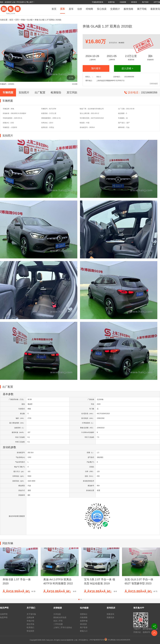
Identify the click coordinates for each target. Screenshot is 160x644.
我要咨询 (110, 614)
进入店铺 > (127, 68)
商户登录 (145, 2)
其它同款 (72, 92)
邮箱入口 (84, 631)
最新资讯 (155, 9)
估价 (80, 9)
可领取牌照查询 (97, 2)
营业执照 (30, 631)
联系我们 (30, 627)
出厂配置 (40, 92)
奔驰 (23, 20)
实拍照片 (24, 92)
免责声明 (4, 617)
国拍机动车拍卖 (60, 617)
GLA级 (30, 20)
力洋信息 (57, 614)
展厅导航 (142, 9)
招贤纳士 (84, 614)
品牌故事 (30, 617)
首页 (54, 9)
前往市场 (30, 624)
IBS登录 (134, 2)
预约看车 (96, 68)
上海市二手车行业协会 (63, 627)
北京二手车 (58, 621)
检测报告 (56, 92)
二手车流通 (58, 624)
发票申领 (111, 2)
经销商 (89, 9)
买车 (63, 9)
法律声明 (4, 614)
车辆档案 (8, 92)
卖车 (71, 9)
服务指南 (128, 9)
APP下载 (157, 2)
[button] (74, 53)
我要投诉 (110, 617)
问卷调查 (123, 2)
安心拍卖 (102, 9)
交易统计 (115, 9)
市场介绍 (30, 621)
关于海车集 (31, 614)
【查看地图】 (154, 84)
